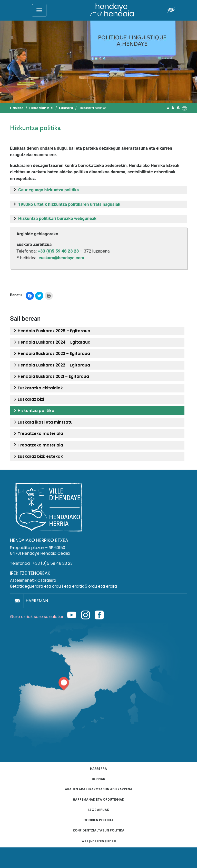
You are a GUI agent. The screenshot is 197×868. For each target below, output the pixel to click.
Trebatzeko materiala (38, 434)
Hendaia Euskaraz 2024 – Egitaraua (52, 342)
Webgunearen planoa (99, 841)
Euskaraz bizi (28, 399)
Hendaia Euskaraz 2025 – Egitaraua (51, 331)
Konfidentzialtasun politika (99, 830)
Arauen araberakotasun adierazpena (99, 789)
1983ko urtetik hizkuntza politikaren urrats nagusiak (69, 204)
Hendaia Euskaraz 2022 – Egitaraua (51, 365)
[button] (184, 108)
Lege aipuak (99, 810)
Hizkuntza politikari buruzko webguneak (57, 218)
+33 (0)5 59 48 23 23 (53, 563)
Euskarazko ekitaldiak (38, 388)
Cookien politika (98, 820)
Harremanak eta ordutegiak (98, 799)
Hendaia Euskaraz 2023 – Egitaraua (51, 354)
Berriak (98, 779)
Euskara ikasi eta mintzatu (43, 422)
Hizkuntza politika (33, 411)
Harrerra (98, 769)
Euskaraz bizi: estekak (38, 457)
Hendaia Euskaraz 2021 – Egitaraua (51, 377)
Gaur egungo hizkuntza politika (48, 190)
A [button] (168, 108)
